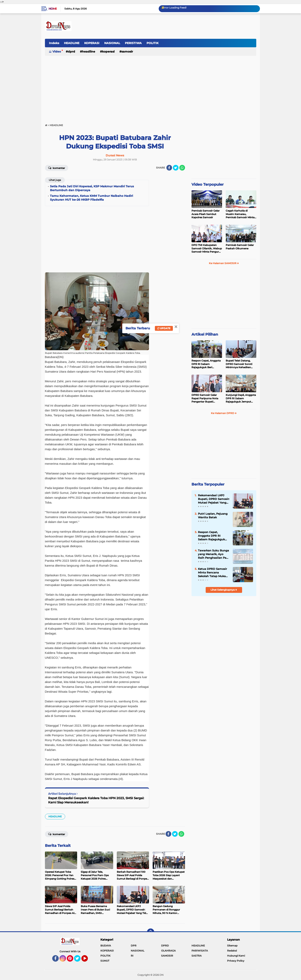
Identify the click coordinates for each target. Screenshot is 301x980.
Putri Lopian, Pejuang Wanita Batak (213, 515)
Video (57, 52)
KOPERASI (92, 43)
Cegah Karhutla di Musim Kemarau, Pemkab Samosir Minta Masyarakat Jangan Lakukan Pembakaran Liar (240, 214)
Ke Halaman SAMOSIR (224, 263)
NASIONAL (112, 43)
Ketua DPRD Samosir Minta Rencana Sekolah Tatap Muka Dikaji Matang (212, 573)
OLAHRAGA (168, 951)
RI (132, 956)
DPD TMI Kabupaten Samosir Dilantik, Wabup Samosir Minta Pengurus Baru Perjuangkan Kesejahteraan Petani (207, 249)
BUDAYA (106, 946)
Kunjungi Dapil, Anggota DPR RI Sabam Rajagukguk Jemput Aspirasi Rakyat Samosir (241, 398)
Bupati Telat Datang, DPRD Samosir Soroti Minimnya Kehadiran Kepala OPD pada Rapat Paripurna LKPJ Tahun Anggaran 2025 (240, 364)
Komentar (57, 168)
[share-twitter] (176, 168)
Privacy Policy (236, 961)
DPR (134, 946)
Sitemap (232, 946)
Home (53, 9)
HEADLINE (72, 43)
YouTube (87, 960)
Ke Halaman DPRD (224, 413)
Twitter (79, 960)
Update (164, 328)
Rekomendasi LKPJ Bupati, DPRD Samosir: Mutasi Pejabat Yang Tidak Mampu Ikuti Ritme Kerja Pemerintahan (214, 499)
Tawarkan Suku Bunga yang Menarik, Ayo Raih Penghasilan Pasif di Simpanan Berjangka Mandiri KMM (214, 554)
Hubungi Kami (236, 956)
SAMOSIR (127, 52)
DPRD (71, 52)
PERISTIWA (133, 43)
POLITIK (153, 43)
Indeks (54, 43)
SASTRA (197, 956)
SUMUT (105, 961)
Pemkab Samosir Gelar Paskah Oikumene (240, 247)
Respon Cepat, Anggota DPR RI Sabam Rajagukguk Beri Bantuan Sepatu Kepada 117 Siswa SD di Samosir (206, 364)
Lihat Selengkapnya (224, 590)
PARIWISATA (200, 951)
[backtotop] (151, 932)
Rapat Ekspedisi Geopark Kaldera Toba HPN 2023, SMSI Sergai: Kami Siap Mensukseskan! (96, 800)
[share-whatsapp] (182, 168)
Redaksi (232, 951)
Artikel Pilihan (205, 334)
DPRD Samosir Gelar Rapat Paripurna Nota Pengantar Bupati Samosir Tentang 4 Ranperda (205, 398)
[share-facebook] (169, 168)
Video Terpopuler (208, 184)
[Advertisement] (151, 88)
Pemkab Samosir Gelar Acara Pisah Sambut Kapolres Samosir (206, 214)
